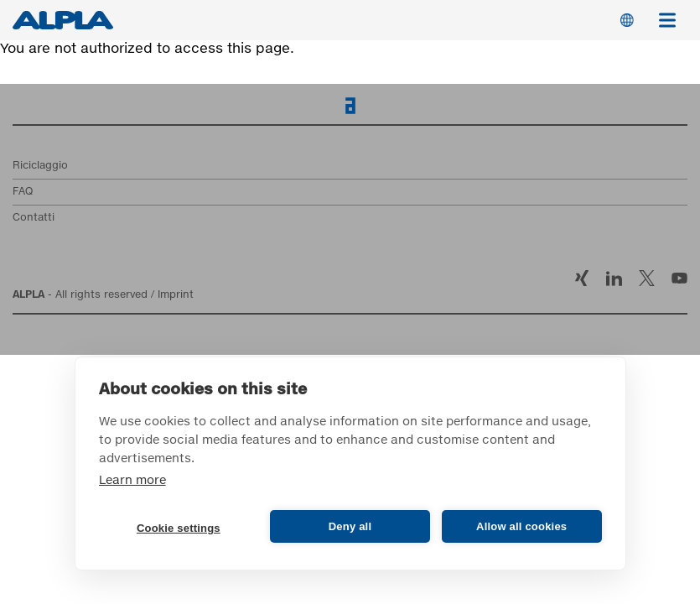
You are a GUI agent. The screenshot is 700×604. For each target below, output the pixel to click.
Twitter (647, 278)
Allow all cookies (521, 526)
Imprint (176, 295)
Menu (673, 12)
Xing (581, 278)
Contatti (34, 218)
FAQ (23, 192)
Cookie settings (179, 528)
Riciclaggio (40, 166)
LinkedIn (614, 278)
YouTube (679, 278)
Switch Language (627, 20)
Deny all (350, 526)
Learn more (132, 481)
